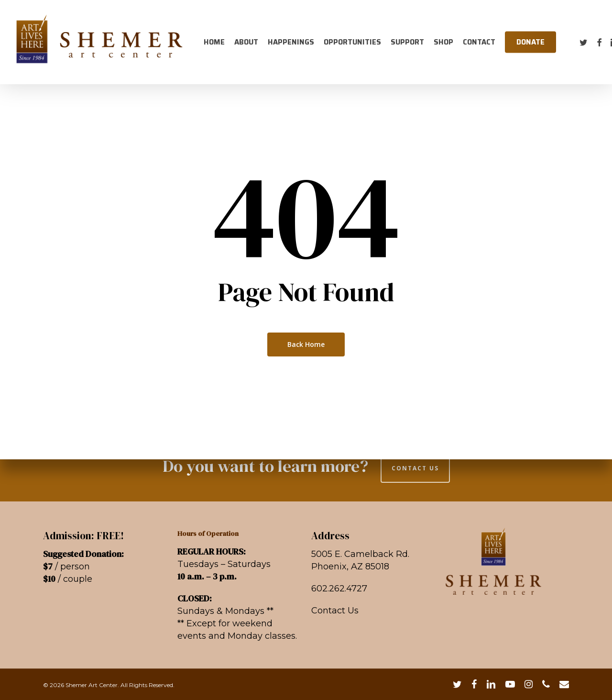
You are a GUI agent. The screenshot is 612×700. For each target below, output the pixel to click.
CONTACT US (415, 468)
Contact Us (335, 611)
